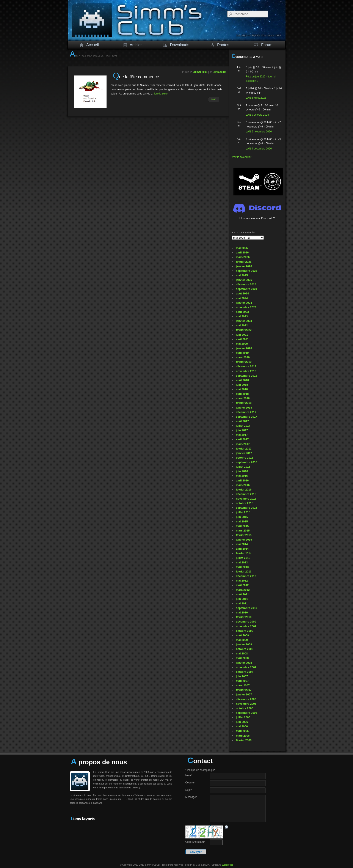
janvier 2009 (244, 644)
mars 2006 (243, 736)
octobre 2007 (245, 672)
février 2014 (244, 553)
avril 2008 (242, 658)
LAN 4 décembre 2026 (259, 149)
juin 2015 (242, 517)
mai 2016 (242, 476)
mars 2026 (243, 257)
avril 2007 (242, 681)
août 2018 (242, 380)
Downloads (176, 45)
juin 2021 (242, 335)
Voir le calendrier (242, 157)
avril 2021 (242, 339)
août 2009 (242, 635)
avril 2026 (242, 252)
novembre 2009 (246, 626)
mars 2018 (243, 398)
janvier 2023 (244, 321)
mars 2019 (243, 357)
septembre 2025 (246, 271)
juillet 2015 (243, 512)
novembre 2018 (246, 371)
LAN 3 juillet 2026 (256, 98)
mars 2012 (243, 590)
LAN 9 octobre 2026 (257, 115)
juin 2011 (242, 599)
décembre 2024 (246, 284)
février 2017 (244, 449)
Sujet (189, 790)
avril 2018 (242, 394)
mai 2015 (242, 521)
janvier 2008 (244, 663)
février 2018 (244, 403)
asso (214, 99)
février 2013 (244, 572)
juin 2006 (242, 722)
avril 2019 (242, 353)
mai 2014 (242, 544)
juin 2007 (242, 676)
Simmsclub (220, 72)
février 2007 (244, 690)
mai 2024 (242, 298)
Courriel (191, 783)
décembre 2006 (246, 699)
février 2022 (244, 330)
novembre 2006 (246, 704)
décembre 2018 (246, 366)
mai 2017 (242, 435)
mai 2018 (242, 389)
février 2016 (244, 490)
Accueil (89, 45)
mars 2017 (243, 444)
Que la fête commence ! (137, 77)
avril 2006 (242, 731)
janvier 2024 (244, 303)
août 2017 (242, 421)
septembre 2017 (246, 417)
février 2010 (244, 617)
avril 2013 (242, 567)
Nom (189, 775)
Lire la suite (163, 94)
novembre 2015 (246, 499)
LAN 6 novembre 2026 (259, 132)
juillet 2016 (243, 467)
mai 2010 (242, 612)
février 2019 (244, 362)
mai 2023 (242, 316)
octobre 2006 (245, 708)
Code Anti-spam (195, 842)
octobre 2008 (245, 649)
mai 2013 (242, 562)
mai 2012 (242, 581)
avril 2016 (242, 480)
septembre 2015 (246, 508)
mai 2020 (242, 344)
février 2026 (244, 262)
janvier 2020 (244, 348)
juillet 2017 (243, 426)
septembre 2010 (246, 608)
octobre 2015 (245, 503)
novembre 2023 (246, 307)
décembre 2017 (246, 412)
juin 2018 (242, 385)
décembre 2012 (246, 576)
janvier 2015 (244, 540)
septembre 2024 (246, 289)
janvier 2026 (244, 266)
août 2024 (242, 293)
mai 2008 (242, 653)
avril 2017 (242, 439)
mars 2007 (243, 685)
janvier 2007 (244, 694)
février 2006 (244, 740)
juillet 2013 (243, 558)
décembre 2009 (246, 622)
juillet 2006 (243, 717)
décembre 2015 (246, 494)
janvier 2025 (244, 280)
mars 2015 (243, 531)
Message (191, 797)
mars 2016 (243, 485)
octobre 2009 (245, 631)
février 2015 (244, 535)
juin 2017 (242, 430)
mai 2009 (242, 640)
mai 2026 (242, 248)
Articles (133, 45)
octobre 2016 (245, 458)
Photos (220, 45)
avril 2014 (242, 549)
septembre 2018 (246, 376)
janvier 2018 (244, 408)
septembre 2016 (246, 462)
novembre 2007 (246, 667)
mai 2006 (242, 726)
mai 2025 (242, 275)
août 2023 (242, 312)
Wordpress (227, 865)
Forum (263, 45)
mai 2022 (242, 325)
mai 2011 (242, 603)
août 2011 (242, 594)
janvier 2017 (244, 453)
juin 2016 (242, 471)
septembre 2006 (246, 713)
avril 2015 (242, 526)
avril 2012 (242, 585)
